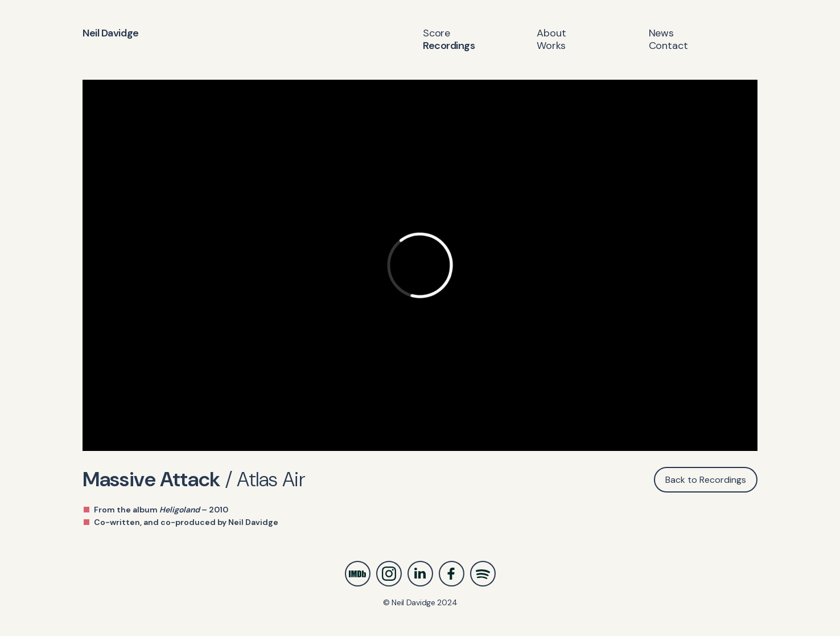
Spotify (483, 574)
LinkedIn (420, 574)
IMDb (358, 574)
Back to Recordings (706, 480)
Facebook (452, 574)
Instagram (389, 574)
